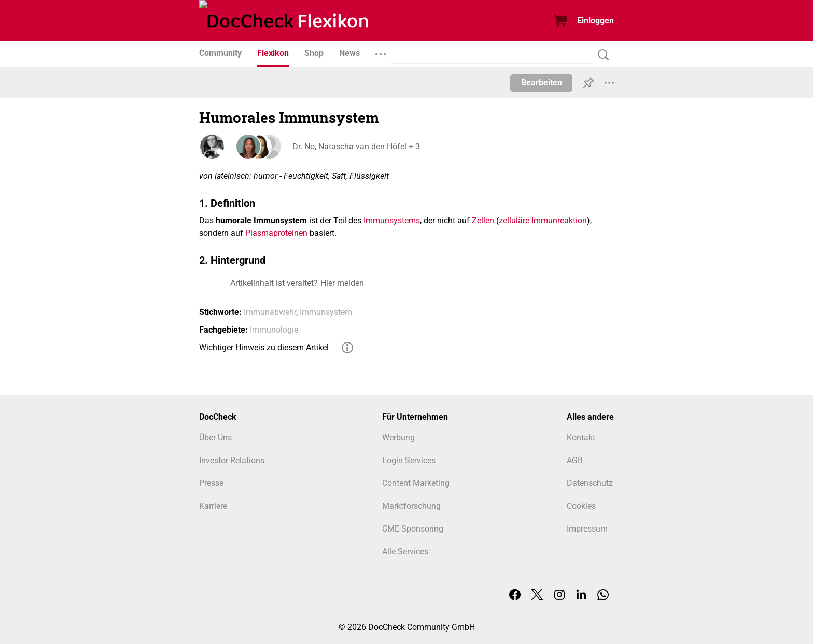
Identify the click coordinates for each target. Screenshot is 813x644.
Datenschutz (590, 483)
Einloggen (595, 20)
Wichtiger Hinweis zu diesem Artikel (264, 347)
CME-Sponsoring (413, 529)
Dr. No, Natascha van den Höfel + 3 (356, 146)
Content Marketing (416, 483)
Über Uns (215, 438)
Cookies (581, 506)
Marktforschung (411, 506)
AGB (575, 460)
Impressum (587, 529)
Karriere (213, 506)
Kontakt (581, 438)
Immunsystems (392, 220)
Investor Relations (232, 460)
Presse (211, 483)
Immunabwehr (270, 312)
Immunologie (274, 330)
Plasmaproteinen (276, 233)
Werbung (398, 438)
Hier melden (342, 283)
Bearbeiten (542, 83)
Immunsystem (326, 312)
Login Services (409, 460)
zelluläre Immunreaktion (543, 220)
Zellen (483, 220)
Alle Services (405, 552)
